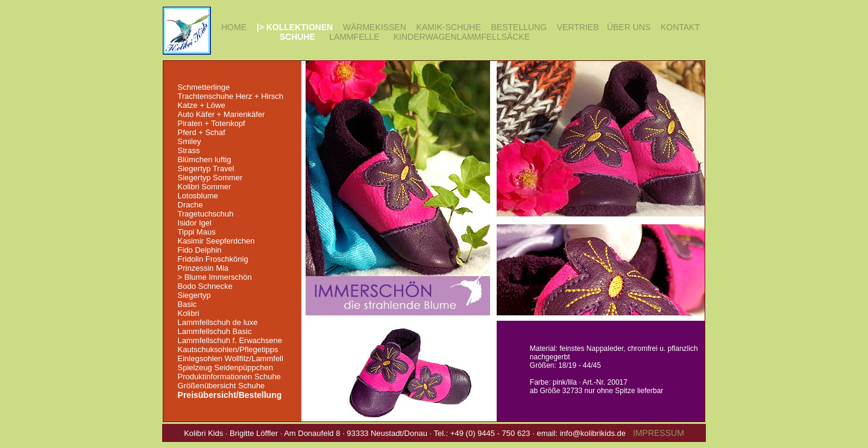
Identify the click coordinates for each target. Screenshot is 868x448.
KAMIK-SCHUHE (448, 27)
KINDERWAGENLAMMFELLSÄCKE (462, 37)
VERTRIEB (578, 27)
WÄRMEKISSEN (375, 27)
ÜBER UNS (629, 27)
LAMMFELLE (354, 37)
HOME (234, 27)
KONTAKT (680, 27)
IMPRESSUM (659, 433)
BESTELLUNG (519, 27)
